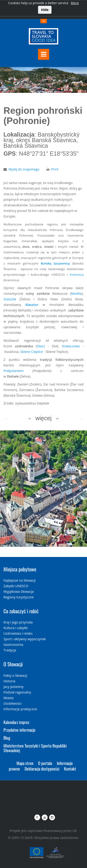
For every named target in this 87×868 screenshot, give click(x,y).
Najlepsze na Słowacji (20, 580)
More (75, 3)
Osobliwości (13, 703)
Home (8, 85)
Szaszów (10, 299)
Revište (76, 293)
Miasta (8, 698)
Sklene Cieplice (32, 352)
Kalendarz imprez (16, 722)
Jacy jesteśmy (13, 687)
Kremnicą (77, 275)
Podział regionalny (17, 692)
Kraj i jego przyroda (18, 622)
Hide (45, 10)
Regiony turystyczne (19, 597)
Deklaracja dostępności (42, 769)
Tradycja (10, 650)
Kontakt (70, 769)
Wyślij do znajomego (24, 169)
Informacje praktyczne (20, 709)
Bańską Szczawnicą (55, 263)
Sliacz (41, 346)
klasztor (32, 305)
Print (55, 169)
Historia (9, 681)
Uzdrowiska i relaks (18, 633)
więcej (43, 418)
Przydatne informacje (19, 730)
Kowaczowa (71, 346)
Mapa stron (25, 763)
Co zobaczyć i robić (21, 611)
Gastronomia (13, 645)
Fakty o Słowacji (15, 675)
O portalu (45, 763)
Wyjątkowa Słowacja (19, 592)
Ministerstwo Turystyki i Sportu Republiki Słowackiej (35, 748)
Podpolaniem (14, 371)
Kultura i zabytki (16, 628)
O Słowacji (13, 664)
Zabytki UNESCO (16, 586)
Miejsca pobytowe (20, 569)
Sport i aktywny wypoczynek (25, 639)
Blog (7, 738)
